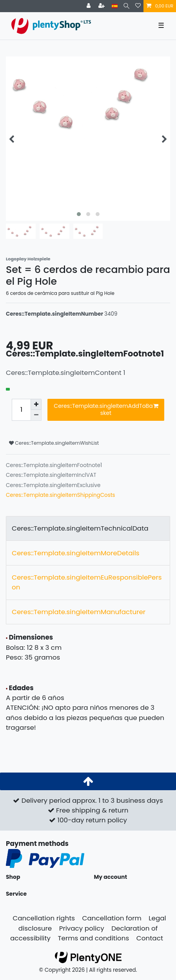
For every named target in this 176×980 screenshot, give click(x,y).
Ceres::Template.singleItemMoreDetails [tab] (76, 553)
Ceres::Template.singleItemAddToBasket (106, 409)
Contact (150, 938)
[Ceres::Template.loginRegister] (102, 6)
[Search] (126, 6)
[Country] (115, 6)
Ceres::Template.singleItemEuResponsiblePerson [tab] (87, 582)
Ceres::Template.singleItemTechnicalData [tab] (80, 528)
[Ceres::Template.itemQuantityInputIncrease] (36, 404)
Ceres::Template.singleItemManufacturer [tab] (79, 612)
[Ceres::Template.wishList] (138, 6)
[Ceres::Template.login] (89, 6)
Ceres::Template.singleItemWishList (54, 443)
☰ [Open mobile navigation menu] (161, 25)
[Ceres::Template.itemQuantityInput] (21, 410)
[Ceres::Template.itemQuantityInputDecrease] (36, 415)
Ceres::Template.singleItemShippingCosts (61, 495)
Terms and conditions (94, 938)
